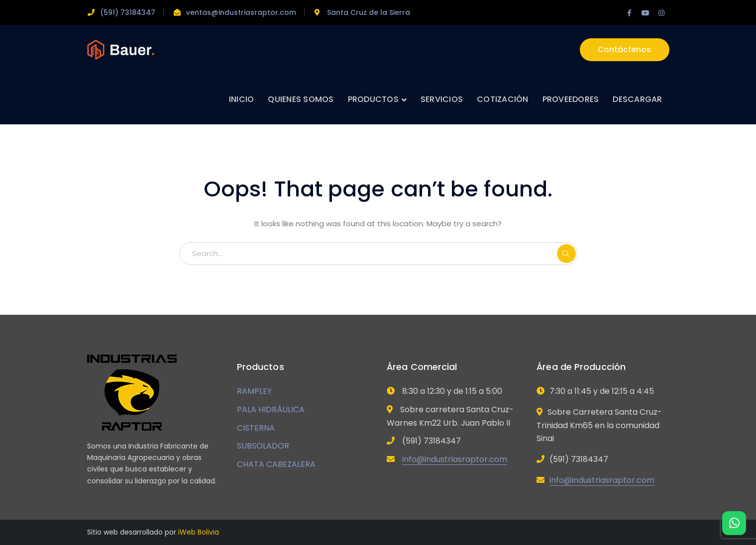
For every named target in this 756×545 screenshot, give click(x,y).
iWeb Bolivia (199, 532)
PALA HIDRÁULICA (271, 409)
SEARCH (566, 254)
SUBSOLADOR (263, 446)
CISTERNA (256, 428)
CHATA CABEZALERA (276, 464)
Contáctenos (624, 49)
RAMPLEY (254, 391)
